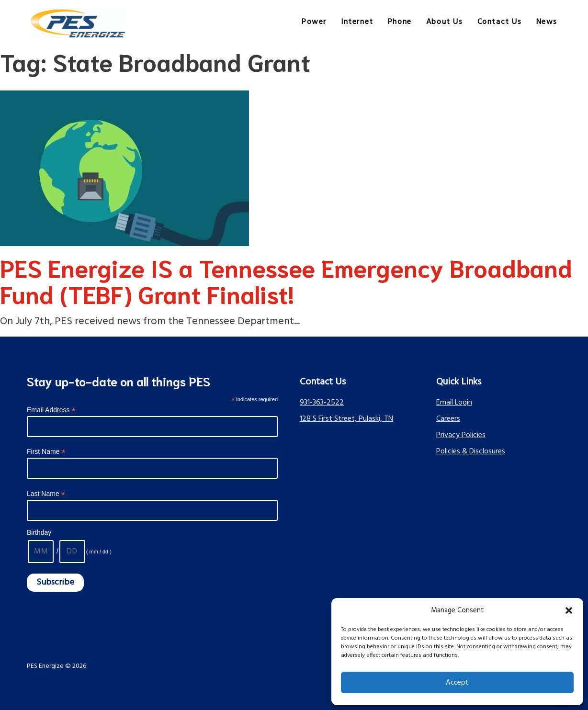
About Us (445, 22)
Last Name (46, 494)
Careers (448, 419)
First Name (46, 452)
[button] (569, 610)
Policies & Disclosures (471, 451)
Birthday (39, 532)
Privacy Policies (461, 435)
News (547, 22)
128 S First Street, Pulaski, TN (346, 419)
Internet (357, 22)
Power (314, 22)
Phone (400, 22)
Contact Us (500, 22)
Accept (457, 683)
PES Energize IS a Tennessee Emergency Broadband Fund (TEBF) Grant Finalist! (286, 280)
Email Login (454, 403)
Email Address (51, 410)
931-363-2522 (322, 403)
